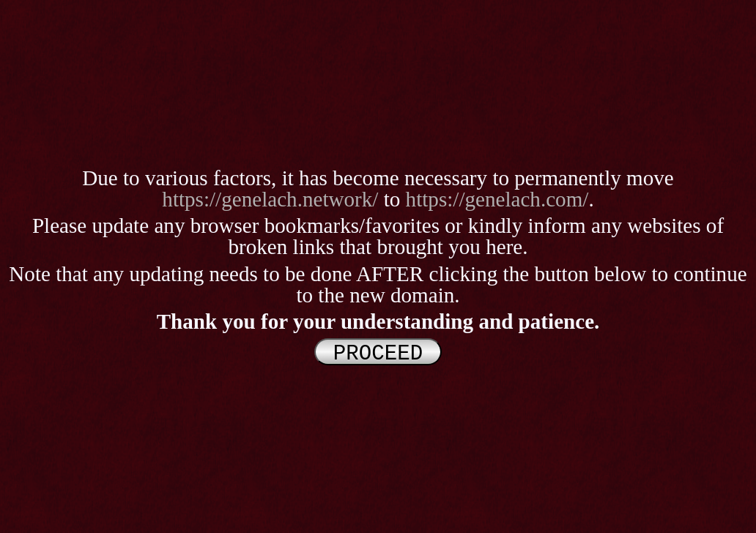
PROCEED (378, 353)
